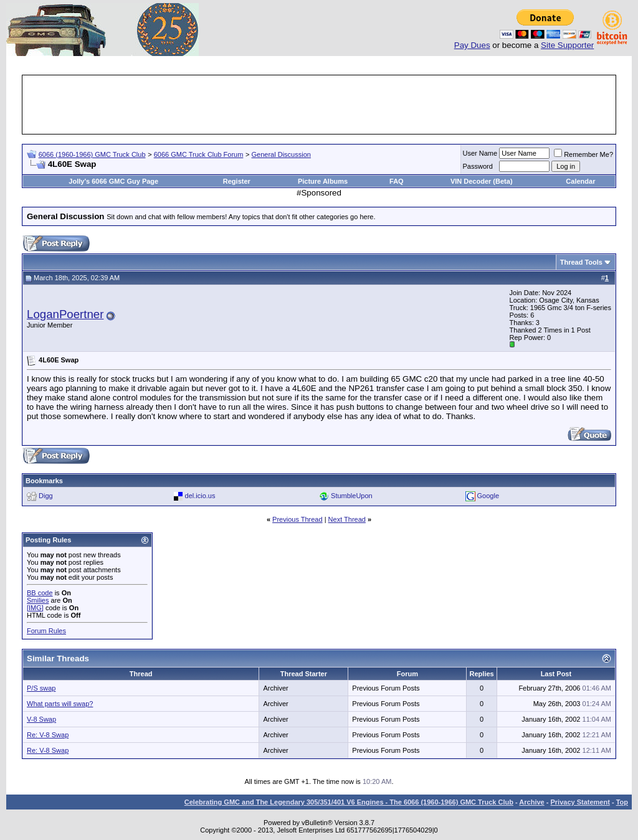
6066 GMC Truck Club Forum (199, 154)
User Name (480, 153)
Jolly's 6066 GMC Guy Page (113, 181)
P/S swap (41, 688)
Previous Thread (298, 519)
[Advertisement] (319, 105)
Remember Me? (583, 154)
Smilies (38, 600)
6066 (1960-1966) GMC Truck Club (92, 154)
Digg (46, 496)
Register (237, 181)
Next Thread (347, 519)
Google (488, 496)
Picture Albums (323, 181)
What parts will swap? (60, 704)
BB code (40, 593)
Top (622, 802)
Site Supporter (567, 45)
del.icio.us (200, 496)
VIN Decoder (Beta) (482, 181)
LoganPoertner (65, 314)
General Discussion (281, 154)
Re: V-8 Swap (48, 735)
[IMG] (35, 608)
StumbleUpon (352, 496)
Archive (531, 802)
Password (478, 166)
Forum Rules (46, 631)
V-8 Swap (41, 719)
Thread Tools (581, 262)
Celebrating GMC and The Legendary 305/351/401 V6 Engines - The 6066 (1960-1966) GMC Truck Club (349, 802)
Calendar (580, 181)
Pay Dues (472, 45)
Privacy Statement (580, 802)
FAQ (397, 181)
